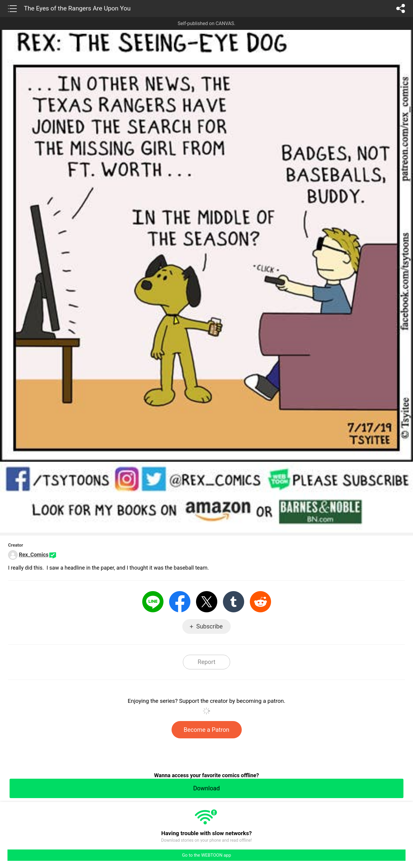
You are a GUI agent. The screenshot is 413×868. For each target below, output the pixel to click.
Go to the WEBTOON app (206, 855)
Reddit (260, 602)
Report (206, 662)
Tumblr (234, 602)
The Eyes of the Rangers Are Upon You (77, 8)
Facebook (180, 602)
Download (206, 788)
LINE (153, 602)
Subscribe (209, 626)
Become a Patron (207, 730)
